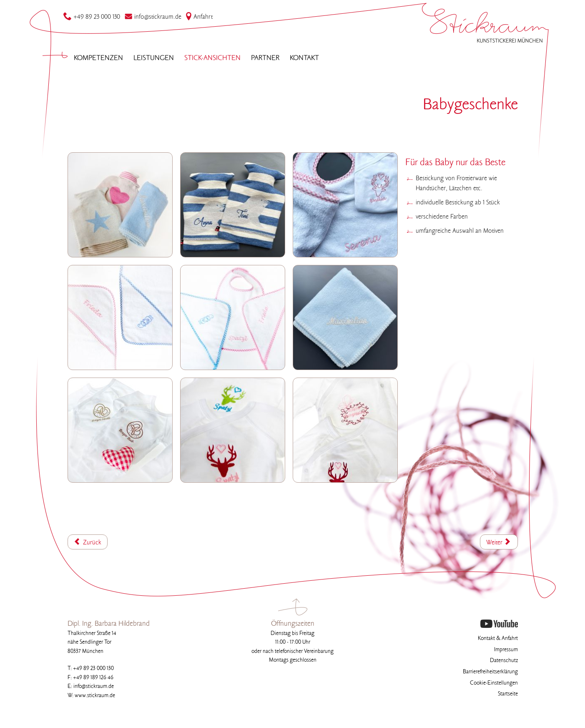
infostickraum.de (153, 17)
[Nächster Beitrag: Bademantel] (499, 542)
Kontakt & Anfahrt (498, 639)
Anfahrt (199, 17)
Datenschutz (504, 661)
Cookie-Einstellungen (494, 683)
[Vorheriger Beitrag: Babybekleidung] (88, 542)
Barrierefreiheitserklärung (490, 672)
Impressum (506, 650)
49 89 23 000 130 (92, 17)
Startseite (508, 694)
